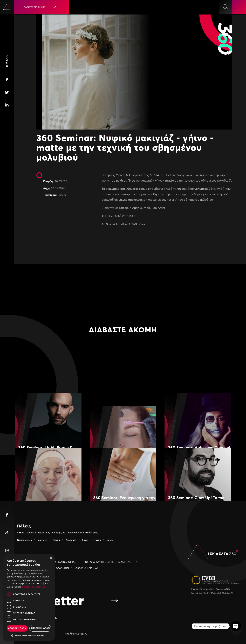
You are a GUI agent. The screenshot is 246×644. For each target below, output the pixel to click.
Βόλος (63, 195)
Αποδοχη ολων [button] (17, 628)
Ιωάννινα (42, 540)
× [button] (51, 558)
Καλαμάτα (71, 540)
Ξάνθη (97, 540)
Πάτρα (56, 540)
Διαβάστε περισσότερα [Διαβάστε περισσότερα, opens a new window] (34, 587)
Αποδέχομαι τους (40, 617)
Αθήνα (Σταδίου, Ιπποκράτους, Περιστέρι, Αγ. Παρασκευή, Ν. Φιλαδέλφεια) (58, 532)
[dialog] (29, 598)
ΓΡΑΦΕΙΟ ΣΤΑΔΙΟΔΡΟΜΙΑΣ (61, 562)
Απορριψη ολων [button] (40, 628)
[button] (29, 635)
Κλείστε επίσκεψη (41, 7)
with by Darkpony (76, 634)
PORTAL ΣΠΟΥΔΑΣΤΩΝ (56, 568)
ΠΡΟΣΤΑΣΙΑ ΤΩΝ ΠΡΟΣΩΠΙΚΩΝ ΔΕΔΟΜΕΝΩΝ (108, 562)
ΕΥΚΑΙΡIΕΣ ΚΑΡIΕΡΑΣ (86, 568)
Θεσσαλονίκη (24, 540)
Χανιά (85, 540)
